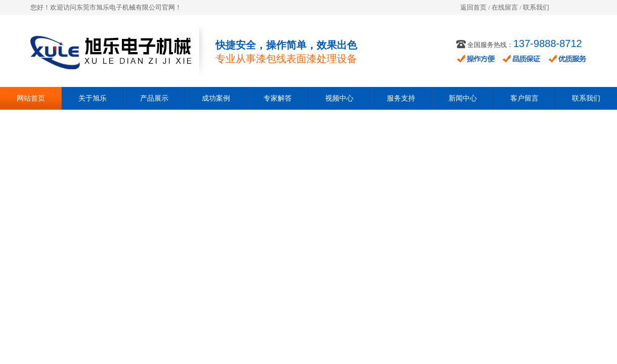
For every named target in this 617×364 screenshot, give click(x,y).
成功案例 (216, 98)
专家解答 (278, 98)
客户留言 (524, 98)
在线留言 (505, 7)
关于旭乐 (93, 98)
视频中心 (339, 98)
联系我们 (536, 7)
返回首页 (473, 7)
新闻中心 (463, 98)
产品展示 (154, 98)
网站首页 (31, 98)
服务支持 (401, 98)
